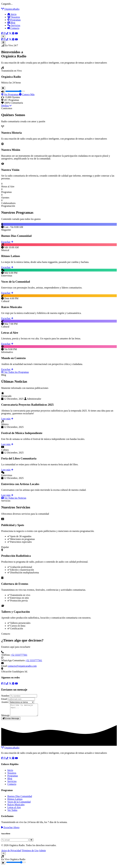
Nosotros (14, 17)
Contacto (13, 28)
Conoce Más (27, 94)
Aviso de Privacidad (11, 853)
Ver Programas (10, 94)
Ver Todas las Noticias (14, 498)
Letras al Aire (14, 810)
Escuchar (7, 242)
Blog (11, 23)
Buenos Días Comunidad (20, 799)
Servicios (14, 25)
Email (4, 699)
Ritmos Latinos (15, 801)
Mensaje (5, 718)
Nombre (5, 696)
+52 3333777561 (19, 655)
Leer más (7, 419)
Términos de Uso (30, 853)
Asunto (5, 702)
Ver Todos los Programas (15, 372)
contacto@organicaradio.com (22, 666)
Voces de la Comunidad (19, 804)
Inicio (12, 14)
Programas (14, 20)
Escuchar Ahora (10, 830)
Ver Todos (12, 812)
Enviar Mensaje (11, 721)
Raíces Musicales (16, 807)
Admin (42, 853)
